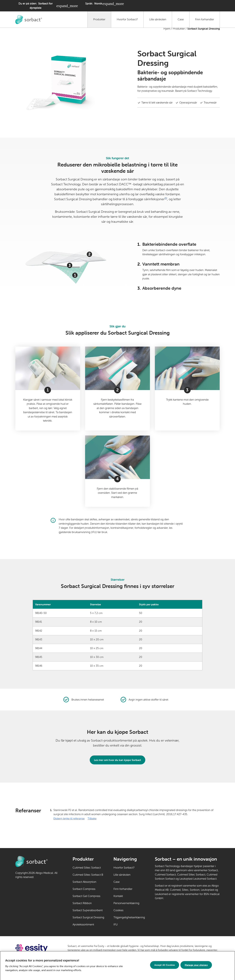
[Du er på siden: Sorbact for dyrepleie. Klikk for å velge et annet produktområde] (47, 6)
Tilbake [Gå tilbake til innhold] (92, 819)
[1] (166, 198)
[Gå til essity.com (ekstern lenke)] (37, 948)
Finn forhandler (205, 19)
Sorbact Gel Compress (86, 896)
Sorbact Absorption (84, 882)
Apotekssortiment (83, 925)
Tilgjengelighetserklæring (129, 917)
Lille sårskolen (158, 19)
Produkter (99, 19)
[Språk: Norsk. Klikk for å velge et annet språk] (105, 4)
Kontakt (118, 896)
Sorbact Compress (84, 889)
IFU (126, 924)
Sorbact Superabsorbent (88, 910)
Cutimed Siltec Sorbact (87, 868)
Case (181, 19)
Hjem (167, 29)
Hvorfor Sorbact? (127, 19)
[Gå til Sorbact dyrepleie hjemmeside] (29, 20)
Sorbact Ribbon (82, 903)
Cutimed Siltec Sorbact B (88, 875)
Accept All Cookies (165, 967)
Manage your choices (196, 967)
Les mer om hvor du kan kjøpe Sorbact (118, 760)
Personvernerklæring (126, 903)
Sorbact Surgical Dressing (88, 917)
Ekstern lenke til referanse (69, 818)
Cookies (118, 910)
